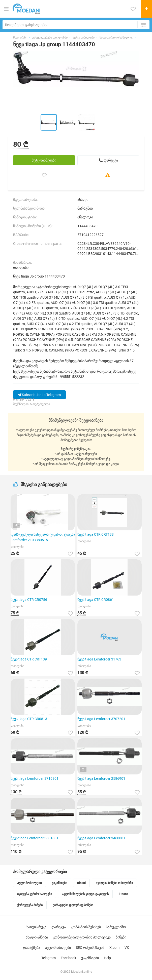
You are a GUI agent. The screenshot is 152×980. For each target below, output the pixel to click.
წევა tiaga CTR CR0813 (29, 719)
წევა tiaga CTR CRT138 (96, 534)
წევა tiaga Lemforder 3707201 (101, 719)
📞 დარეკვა (108, 160)
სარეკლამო (116, 927)
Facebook (68, 958)
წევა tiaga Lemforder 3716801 (35, 778)
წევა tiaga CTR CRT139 (29, 659)
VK (127, 948)
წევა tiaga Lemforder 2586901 (101, 778)
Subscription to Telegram (39, 395)
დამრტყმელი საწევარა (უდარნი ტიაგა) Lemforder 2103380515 (43, 537)
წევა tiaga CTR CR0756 (29, 600)
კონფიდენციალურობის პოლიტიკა (82, 937)
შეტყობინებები (44, 160)
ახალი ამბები (37, 937)
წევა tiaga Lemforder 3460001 (101, 838)
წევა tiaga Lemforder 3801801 (35, 838)
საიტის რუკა (36, 927)
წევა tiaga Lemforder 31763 (99, 659)
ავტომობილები (58, 948)
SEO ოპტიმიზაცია (90, 948)
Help (107, 958)
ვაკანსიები (90, 958)
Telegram (49, 958)
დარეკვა (59, 927)
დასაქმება (32, 948)
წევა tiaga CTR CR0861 (96, 600)
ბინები (121, 937)
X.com (114, 948)
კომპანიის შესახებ (86, 927)
